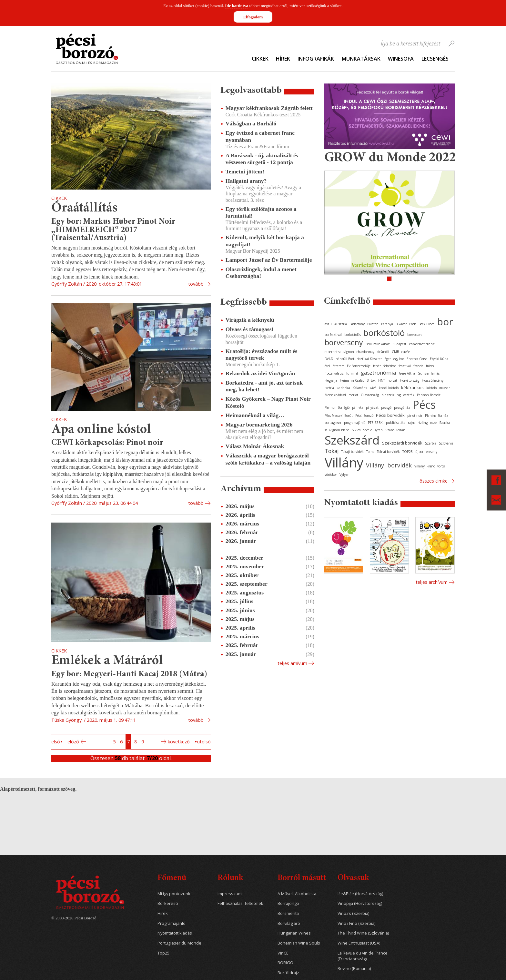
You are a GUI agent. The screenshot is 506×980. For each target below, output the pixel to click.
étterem (339, 366)
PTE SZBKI (376, 423)
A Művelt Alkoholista (297, 894)
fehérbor (390, 366)
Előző (73, 742)
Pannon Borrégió (337, 407)
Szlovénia (446, 443)
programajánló (355, 423)
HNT (382, 380)
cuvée (406, 352)
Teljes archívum (432, 582)
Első (56, 742)
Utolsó (204, 742)
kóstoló (431, 388)
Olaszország (370, 395)
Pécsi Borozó (364, 416)
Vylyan (344, 475)
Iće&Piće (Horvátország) (360, 894)
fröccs (430, 366)
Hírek (283, 59)
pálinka (358, 407)
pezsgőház (402, 407)
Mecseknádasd (335, 395)
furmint (352, 373)
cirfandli (383, 352)
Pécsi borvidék (390, 415)
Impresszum (230, 894)
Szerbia (431, 443)
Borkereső (168, 903)
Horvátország (410, 380)
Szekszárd (352, 440)
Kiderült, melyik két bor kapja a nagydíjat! (265, 241)
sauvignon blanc (337, 430)
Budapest (399, 344)
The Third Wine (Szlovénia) (363, 933)
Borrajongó (288, 903)
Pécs (424, 405)
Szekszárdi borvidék (402, 443)
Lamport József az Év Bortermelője (269, 260)
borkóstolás (353, 335)
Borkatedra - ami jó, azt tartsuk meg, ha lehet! (264, 386)
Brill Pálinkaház (378, 344)
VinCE (283, 953)
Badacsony (357, 324)
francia (418, 366)
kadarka (343, 388)
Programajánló (172, 923)
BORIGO (285, 963)
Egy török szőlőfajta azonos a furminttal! (261, 212)
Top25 (163, 953)
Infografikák (316, 59)
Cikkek (260, 59)
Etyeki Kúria (439, 359)
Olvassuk (353, 878)
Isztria (329, 388)
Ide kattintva (237, 6)
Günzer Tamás (429, 373)
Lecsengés (435, 59)
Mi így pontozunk (174, 894)
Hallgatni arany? (246, 181)
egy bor (399, 359)
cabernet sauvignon (339, 352)
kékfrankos (412, 387)
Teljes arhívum (292, 663)
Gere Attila (407, 373)
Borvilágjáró (289, 923)
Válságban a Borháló (251, 123)
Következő (179, 742)
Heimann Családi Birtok (358, 380)
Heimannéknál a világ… (255, 415)
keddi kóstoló (389, 388)
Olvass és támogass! (250, 329)
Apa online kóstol (101, 430)
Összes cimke (434, 481)
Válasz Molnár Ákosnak (255, 446)
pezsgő (386, 407)
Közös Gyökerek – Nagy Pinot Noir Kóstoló (268, 402)
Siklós (356, 430)
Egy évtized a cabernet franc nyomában (260, 136)
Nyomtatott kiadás (175, 933)
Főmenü (172, 878)
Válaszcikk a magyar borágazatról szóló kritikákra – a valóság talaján (268, 459)
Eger (388, 359)
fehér (377, 366)
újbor (419, 452)
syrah (379, 430)
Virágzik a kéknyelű (250, 320)
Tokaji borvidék (352, 452)
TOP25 (408, 452)
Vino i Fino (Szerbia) (356, 923)
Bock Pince (426, 324)
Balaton (373, 324)
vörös (441, 466)
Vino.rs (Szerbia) (353, 913)
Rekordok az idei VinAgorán (260, 373)
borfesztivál (333, 335)
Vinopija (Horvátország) (360, 903)
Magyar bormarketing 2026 (259, 425)
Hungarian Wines (294, 933)
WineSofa (401, 59)
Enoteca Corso (417, 359)
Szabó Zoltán (395, 430)
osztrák (409, 395)
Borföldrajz (288, 973)
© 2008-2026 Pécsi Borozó (74, 918)
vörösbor (331, 475)
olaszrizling (391, 395)
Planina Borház (437, 416)
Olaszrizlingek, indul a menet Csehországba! (261, 273)
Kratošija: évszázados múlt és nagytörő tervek (261, 354)
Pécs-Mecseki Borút (339, 416)
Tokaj (332, 451)
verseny (432, 452)
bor (445, 322)
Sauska (445, 423)
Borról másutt (302, 878)
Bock (413, 324)
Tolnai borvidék (388, 452)
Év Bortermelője (359, 366)
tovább (196, 284)
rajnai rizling (418, 423)
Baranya (387, 324)
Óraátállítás (84, 208)
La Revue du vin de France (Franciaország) (363, 956)
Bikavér (401, 324)
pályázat (372, 407)
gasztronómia (379, 372)
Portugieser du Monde (179, 943)
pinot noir (415, 416)
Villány (344, 462)
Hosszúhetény (433, 380)
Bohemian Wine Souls (299, 943)
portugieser (333, 423)
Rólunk (230, 878)
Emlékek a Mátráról (107, 661)
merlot (353, 395)
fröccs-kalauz (334, 373)
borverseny (344, 342)
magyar (445, 388)
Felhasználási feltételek (240, 903)
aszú (328, 324)
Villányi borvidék (389, 465)
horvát (392, 380)
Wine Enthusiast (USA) (359, 943)
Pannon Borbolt (429, 395)
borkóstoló (384, 333)
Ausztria (341, 324)
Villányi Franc (425, 466)
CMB (395, 352)
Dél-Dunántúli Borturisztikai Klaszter (353, 359)
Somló (368, 430)
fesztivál (405, 366)
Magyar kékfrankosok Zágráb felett (269, 108)
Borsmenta (288, 913)
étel (327, 366)
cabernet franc (422, 344)
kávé (373, 388)
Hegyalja (331, 380)
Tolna (370, 452)
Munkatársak (361, 59)
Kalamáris (360, 388)
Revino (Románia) (354, 969)
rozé (433, 423)
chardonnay (365, 352)
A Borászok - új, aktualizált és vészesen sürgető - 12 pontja (262, 159)
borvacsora (415, 335)
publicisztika (396, 423)
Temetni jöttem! (245, 171)
